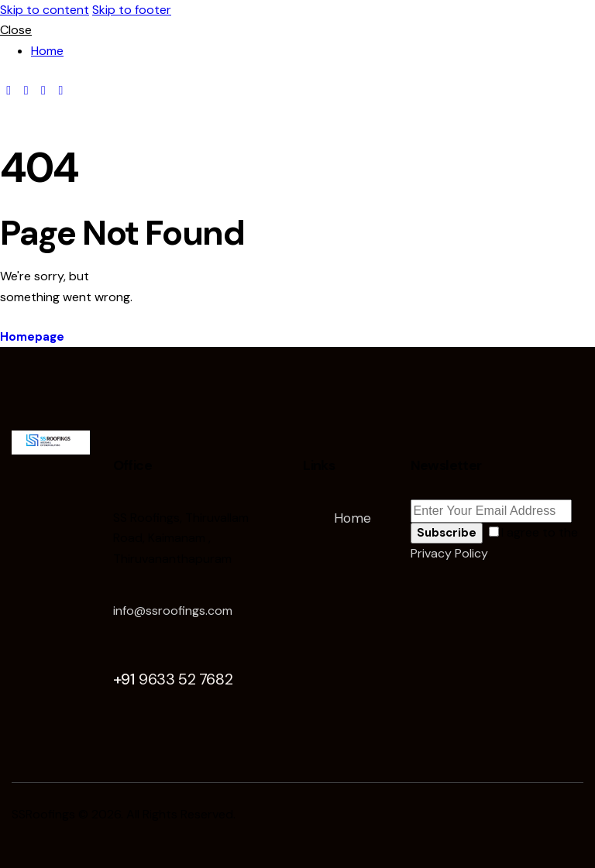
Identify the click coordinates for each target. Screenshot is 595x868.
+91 (173, 679)
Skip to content (45, 10)
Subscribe (447, 533)
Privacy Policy (449, 553)
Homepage (32, 337)
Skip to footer (132, 10)
